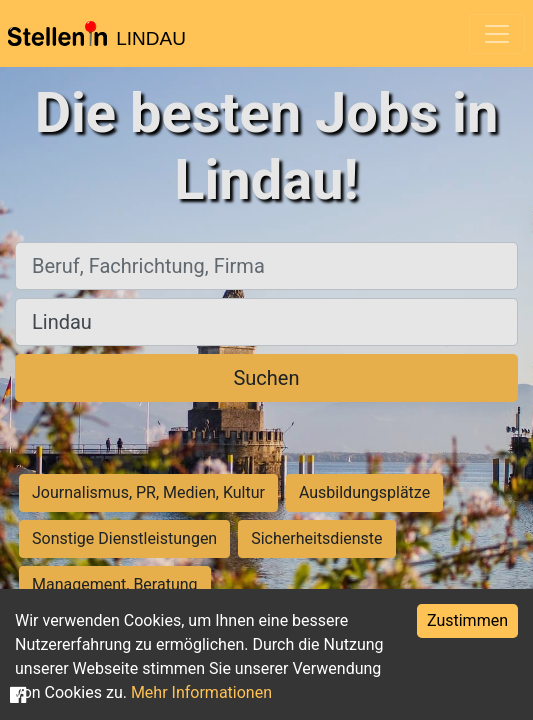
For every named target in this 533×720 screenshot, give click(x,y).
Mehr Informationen (201, 692)
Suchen (266, 378)
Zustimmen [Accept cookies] (467, 620)
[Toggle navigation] (497, 34)
